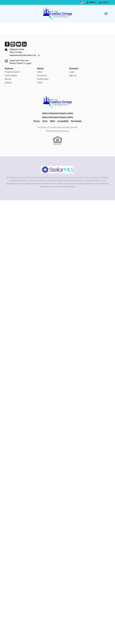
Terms (45, 121)
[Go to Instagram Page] (13, 44)
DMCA (52, 121)
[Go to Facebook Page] (7, 44)
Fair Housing (76, 121)
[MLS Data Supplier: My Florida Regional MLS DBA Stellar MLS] (57, 170)
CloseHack (64, 131)
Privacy (37, 121)
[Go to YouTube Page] (19, 44)
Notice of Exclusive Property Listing (58, 113)
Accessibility (63, 121)
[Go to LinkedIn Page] (24, 44)
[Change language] (82, 2)
